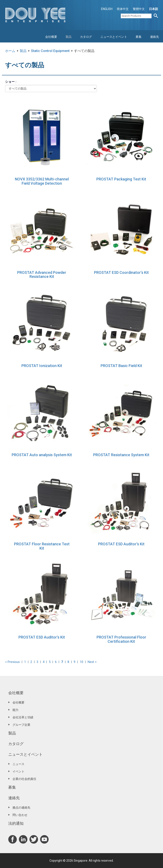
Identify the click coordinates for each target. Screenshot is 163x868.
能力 (15, 710)
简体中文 (123, 9)
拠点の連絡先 (21, 808)
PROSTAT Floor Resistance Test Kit (42, 546)
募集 (139, 37)
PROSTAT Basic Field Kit (121, 366)
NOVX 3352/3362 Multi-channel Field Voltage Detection (42, 181)
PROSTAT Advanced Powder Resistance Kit (42, 275)
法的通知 (16, 823)
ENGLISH (107, 9)
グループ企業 (21, 725)
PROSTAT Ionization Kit (42, 366)
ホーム (10, 51)
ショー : (11, 82)
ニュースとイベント (114, 37)
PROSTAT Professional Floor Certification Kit (121, 639)
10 (81, 662)
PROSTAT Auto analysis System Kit (42, 455)
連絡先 (155, 37)
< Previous (12, 662)
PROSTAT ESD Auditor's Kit (121, 544)
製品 (69, 37)
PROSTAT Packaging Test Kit (121, 179)
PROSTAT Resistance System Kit (121, 455)
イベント (18, 771)
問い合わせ (20, 815)
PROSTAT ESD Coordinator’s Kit (121, 272)
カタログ (86, 37)
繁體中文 (139, 9)
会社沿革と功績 (23, 717)
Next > (92, 662)
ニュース (18, 764)
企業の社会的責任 (24, 779)
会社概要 (51, 37)
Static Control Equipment (50, 51)
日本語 (153, 9)
